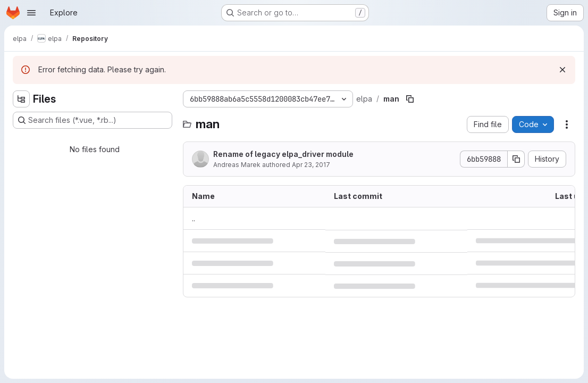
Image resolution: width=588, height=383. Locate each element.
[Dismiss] (562, 70)
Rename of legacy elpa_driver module (283, 154)
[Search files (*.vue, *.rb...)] (93, 120)
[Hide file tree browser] (21, 99)
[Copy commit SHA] (516, 159)
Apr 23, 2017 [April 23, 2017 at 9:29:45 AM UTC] (311, 165)
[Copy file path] (410, 99)
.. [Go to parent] (194, 218)
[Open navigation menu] (31, 13)
